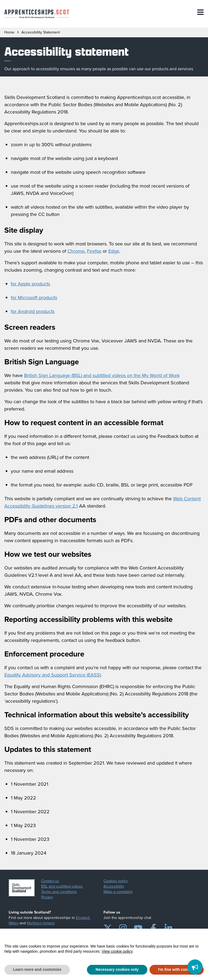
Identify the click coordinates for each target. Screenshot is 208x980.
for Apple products (30, 284)
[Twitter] (108, 927)
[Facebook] (153, 927)
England (83, 918)
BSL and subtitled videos (62, 886)
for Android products (33, 311)
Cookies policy (116, 881)
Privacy (47, 897)
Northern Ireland (41, 923)
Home (9, 32)
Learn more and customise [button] (37, 969)
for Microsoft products (34, 298)
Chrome (76, 251)
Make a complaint (118, 892)
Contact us (50, 881)
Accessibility (114, 886)
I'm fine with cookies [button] (177, 969)
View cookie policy (117, 951)
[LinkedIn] (168, 927)
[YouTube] (138, 927)
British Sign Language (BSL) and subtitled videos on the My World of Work (102, 375)
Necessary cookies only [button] (117, 969)
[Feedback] (195, 967)
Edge (114, 251)
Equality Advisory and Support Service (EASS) (53, 675)
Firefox (94, 251)
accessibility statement (41, 32)
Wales (14, 923)
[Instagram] (123, 927)
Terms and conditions (59, 892)
